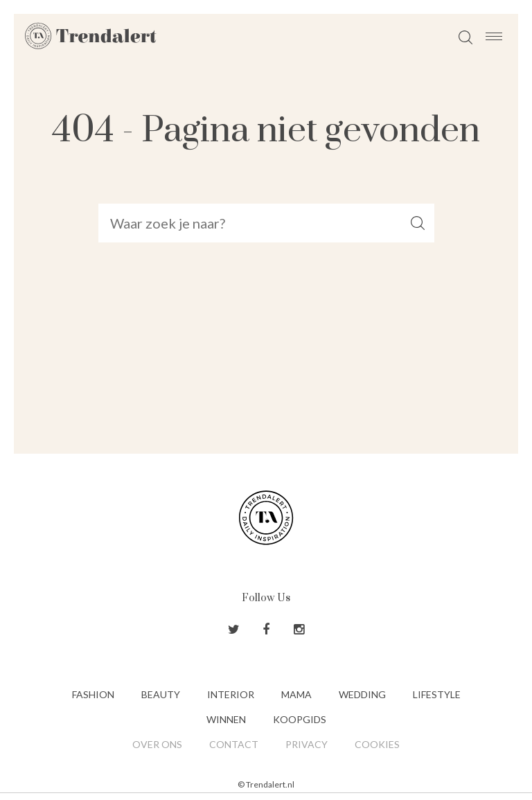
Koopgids (300, 719)
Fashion (93, 694)
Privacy (307, 744)
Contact (234, 744)
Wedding (362, 694)
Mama (296, 694)
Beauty (161, 694)
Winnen (226, 719)
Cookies (377, 744)
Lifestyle (437, 694)
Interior (231, 694)
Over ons (157, 744)
